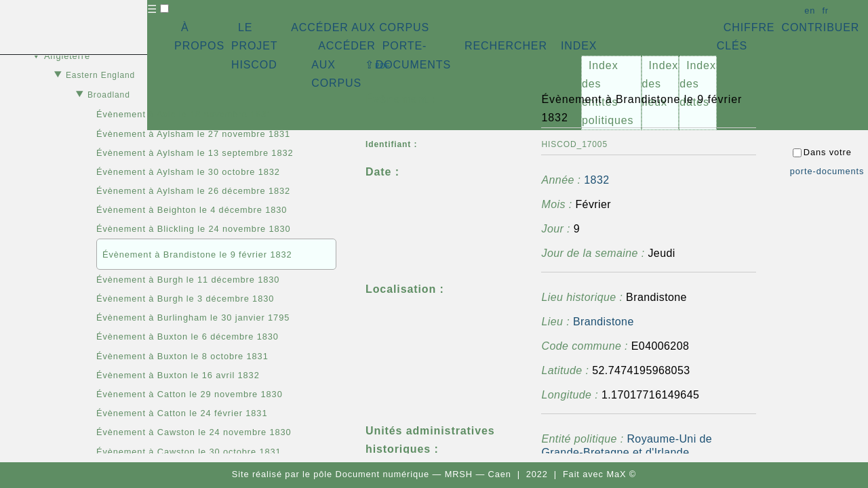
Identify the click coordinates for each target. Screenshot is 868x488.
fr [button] (825, 11)
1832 (596, 180)
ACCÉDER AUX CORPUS (360, 27)
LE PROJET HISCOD (254, 46)
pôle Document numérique (371, 474)
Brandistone (604, 322)
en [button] (810, 11)
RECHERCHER (506, 46)
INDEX (579, 46)
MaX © (621, 474)
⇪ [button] (378, 65)
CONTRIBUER (820, 27)
